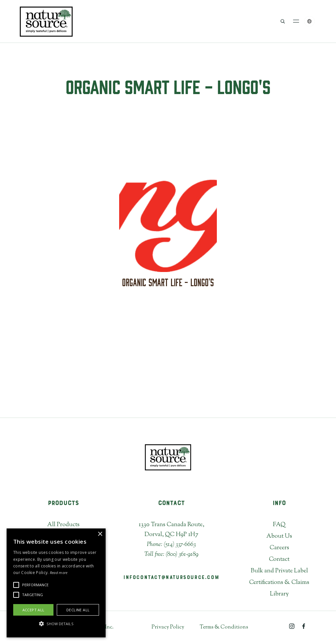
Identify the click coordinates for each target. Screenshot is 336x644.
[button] (296, 21)
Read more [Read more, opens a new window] (59, 573)
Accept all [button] (34, 610)
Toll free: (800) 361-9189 (171, 555)
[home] (46, 21)
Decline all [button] (78, 610)
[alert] (56, 583)
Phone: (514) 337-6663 (171, 545)
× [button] (100, 534)
